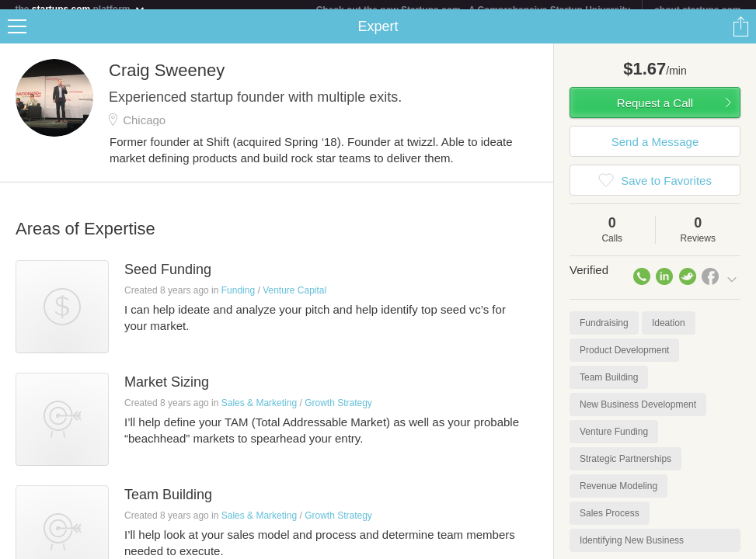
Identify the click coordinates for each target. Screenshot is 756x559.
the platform (80, 9)
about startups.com (697, 10)
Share (740, 36)
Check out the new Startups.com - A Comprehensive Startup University (474, 10)
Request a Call (655, 112)
